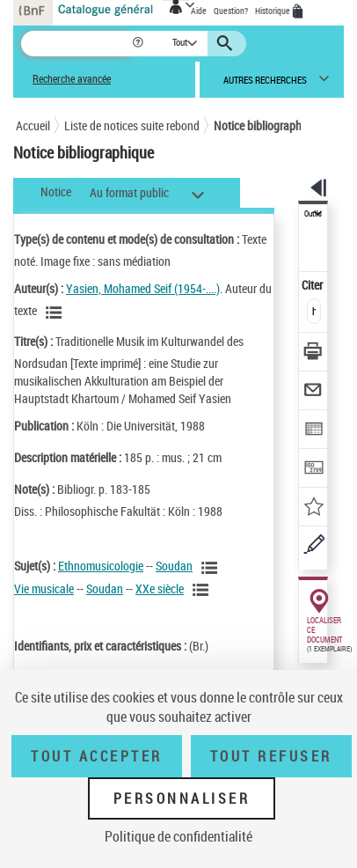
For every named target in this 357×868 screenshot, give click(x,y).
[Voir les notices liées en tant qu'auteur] (56, 313)
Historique (273, 11)
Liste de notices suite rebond (132, 125)
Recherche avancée (72, 79)
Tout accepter (97, 756)
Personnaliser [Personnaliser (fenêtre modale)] (182, 798)
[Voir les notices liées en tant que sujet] (212, 568)
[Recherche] (76, 44)
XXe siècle (160, 588)
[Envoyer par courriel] (313, 392)
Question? (231, 11)
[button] (139, 44)
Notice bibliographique (268, 125)
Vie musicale (44, 588)
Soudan (174, 566)
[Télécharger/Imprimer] (313, 353)
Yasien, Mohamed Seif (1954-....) (143, 288)
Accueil (33, 125)
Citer (313, 285)
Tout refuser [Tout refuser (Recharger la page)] (271, 756)
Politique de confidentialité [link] (178, 836)
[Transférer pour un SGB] (313, 470)
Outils (313, 214)
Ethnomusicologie (101, 566)
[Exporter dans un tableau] (313, 431)
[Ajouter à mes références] (313, 508)
